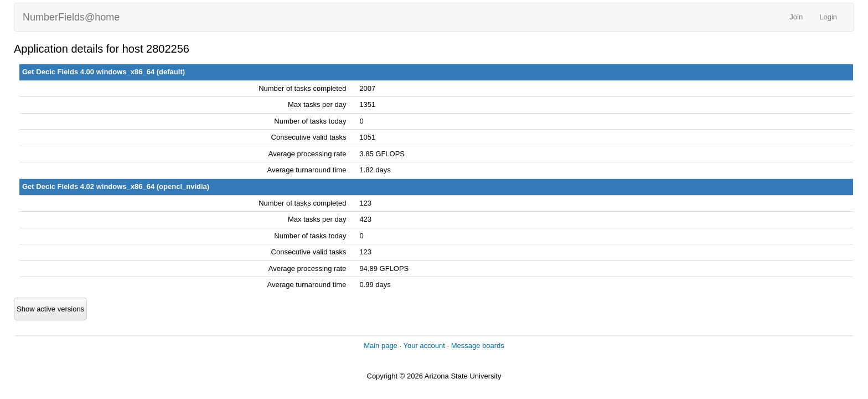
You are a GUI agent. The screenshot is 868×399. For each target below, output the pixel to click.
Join (796, 17)
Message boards (478, 346)
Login (828, 17)
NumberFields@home (71, 17)
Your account (424, 346)
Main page (381, 346)
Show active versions (50, 309)
